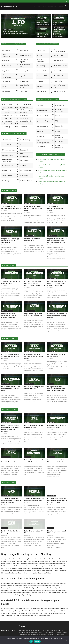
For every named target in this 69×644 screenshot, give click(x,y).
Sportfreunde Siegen (59, 19)
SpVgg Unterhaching (6, 236)
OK (31, 641)
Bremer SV (4, 278)
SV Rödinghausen (29, 528)
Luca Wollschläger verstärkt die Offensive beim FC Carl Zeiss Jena (11, 356)
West (56, 6)
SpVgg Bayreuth (5, 203)
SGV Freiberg (28, 423)
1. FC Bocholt (5, 528)
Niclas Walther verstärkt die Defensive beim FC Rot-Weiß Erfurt (11, 389)
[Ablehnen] (67, 640)
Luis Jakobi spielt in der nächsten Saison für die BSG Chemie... (34, 356)
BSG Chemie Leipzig (41, 31)
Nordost (44, 6)
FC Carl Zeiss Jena (41, 19)
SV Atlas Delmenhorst (30, 311)
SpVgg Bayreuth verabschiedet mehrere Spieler (55, 208)
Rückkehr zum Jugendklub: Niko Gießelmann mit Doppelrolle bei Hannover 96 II (34, 283)
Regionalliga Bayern (52, 236)
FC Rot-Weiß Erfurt (6, 384)
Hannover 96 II (28, 278)
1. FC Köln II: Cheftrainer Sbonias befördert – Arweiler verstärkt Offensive (11, 501)
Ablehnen (37, 641)
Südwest (50, 6)
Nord (39, 6)
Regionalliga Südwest (59, 28)
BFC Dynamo (51, 384)
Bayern (34, 6)
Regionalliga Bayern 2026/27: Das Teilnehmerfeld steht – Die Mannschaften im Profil (57, 241)
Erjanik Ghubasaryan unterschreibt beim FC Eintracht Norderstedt (9, 316)
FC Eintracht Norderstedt (7, 311)
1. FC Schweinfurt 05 (29, 236)
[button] (66, 6)
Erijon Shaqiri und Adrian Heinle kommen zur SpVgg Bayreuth (33, 208)
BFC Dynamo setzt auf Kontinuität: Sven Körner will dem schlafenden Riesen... (57, 389)
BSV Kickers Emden (52, 278)
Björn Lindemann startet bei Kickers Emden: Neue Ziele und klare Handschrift (57, 283)
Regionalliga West (8, 29)
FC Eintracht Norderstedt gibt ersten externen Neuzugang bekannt (57, 316)
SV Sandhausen (51, 457)
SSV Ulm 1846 (28, 457)
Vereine (61, 6)
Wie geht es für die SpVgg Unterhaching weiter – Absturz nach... (10, 241)
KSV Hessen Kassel (6, 457)
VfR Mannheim (51, 423)
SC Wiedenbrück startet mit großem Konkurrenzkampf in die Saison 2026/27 (57, 501)
